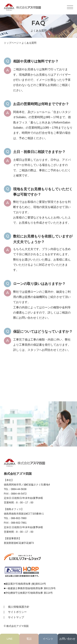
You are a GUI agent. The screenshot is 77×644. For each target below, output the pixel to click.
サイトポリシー (17, 612)
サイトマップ (16, 617)
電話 (29, 639)
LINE (10, 639)
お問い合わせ (67, 639)
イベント (48, 639)
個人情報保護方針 (19, 607)
